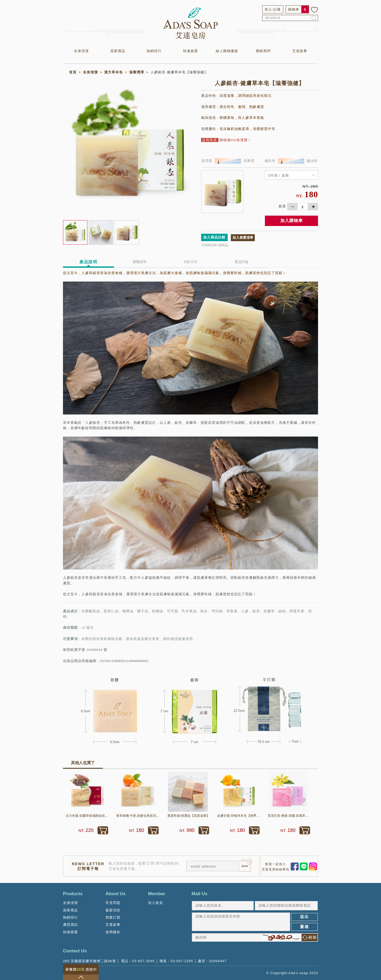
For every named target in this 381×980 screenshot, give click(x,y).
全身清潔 (81, 51)
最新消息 (113, 910)
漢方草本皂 (113, 72)
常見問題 (113, 903)
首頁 (73, 72)
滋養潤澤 (137, 72)
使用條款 (113, 932)
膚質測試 (70, 925)
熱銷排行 (154, 51)
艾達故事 (300, 51)
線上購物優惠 (227, 51)
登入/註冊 (273, 9)
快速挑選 (190, 51)
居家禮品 (118, 51)
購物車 (294, 9)
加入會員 (155, 903)
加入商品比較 (214, 237)
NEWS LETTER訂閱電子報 (88, 866)
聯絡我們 (263, 51)
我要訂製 (113, 917)
